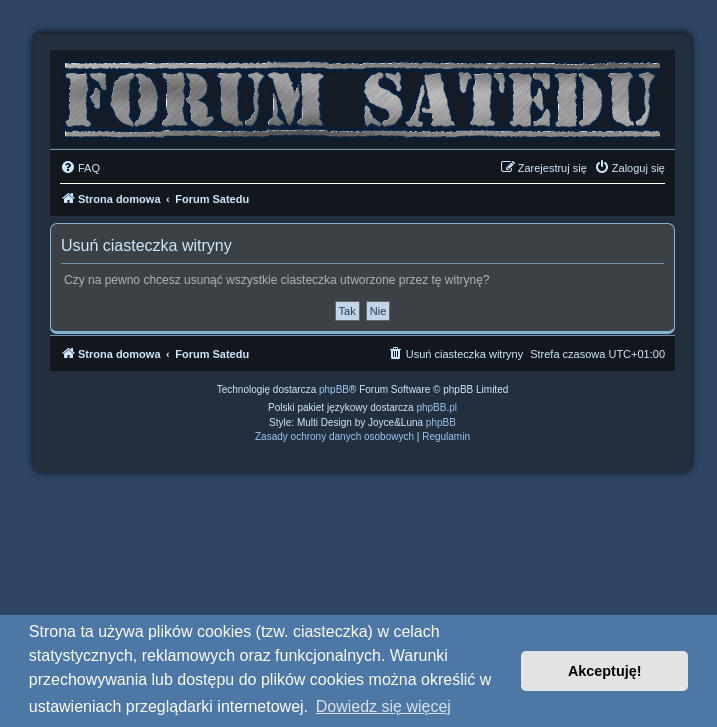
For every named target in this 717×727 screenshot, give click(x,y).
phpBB (334, 389)
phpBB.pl (436, 407)
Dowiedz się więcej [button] (383, 706)
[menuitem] (80, 168)
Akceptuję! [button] (605, 671)
